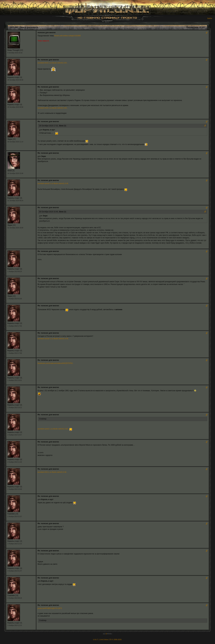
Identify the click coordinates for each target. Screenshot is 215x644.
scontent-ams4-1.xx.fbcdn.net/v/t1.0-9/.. (53, 184)
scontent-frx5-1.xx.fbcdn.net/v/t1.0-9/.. (53, 63)
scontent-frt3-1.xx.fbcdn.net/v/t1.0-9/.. (52, 472)
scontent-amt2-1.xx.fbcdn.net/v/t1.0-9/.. (53, 429)
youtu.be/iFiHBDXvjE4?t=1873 (50, 608)
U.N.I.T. (96, 640)
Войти (210, 18)
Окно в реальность (29, 27)
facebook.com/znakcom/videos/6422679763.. (56, 363)
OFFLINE (14, 27)
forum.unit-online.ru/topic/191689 (67, 36)
